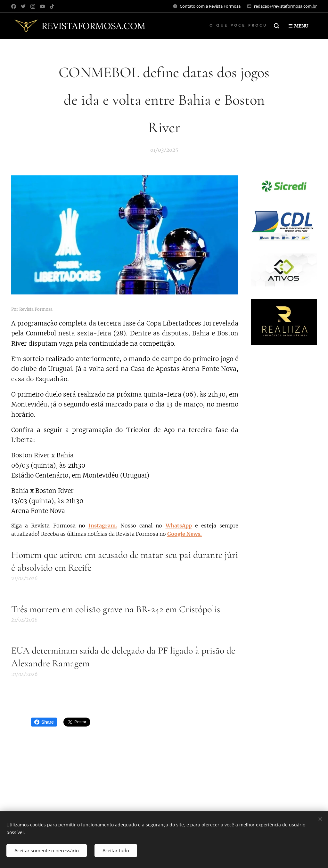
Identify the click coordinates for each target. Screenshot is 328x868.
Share (44, 722)
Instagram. (103, 526)
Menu (298, 26)
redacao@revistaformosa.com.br (285, 6)
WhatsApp (179, 526)
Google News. (184, 534)
